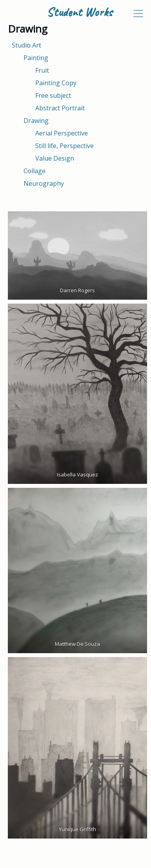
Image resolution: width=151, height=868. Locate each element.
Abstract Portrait (60, 108)
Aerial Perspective (62, 133)
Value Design (55, 158)
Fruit (42, 70)
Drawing (36, 121)
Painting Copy (56, 83)
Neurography (44, 183)
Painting (36, 58)
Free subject (53, 95)
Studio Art (26, 45)
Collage (35, 171)
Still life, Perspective (65, 146)
